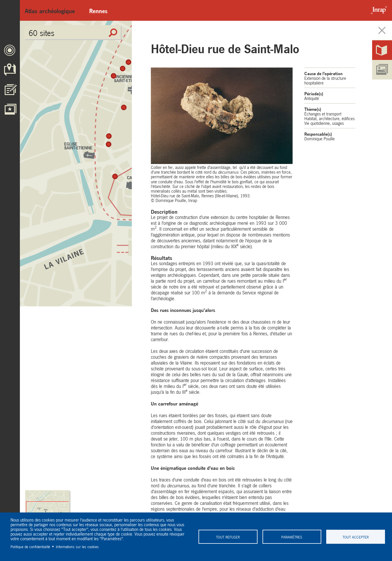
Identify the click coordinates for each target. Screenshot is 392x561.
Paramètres (292, 537)
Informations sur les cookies (77, 546)
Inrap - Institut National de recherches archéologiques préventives (377, 10)
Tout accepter (355, 537)
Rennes (98, 10)
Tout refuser (228, 537)
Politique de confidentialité (30, 546)
